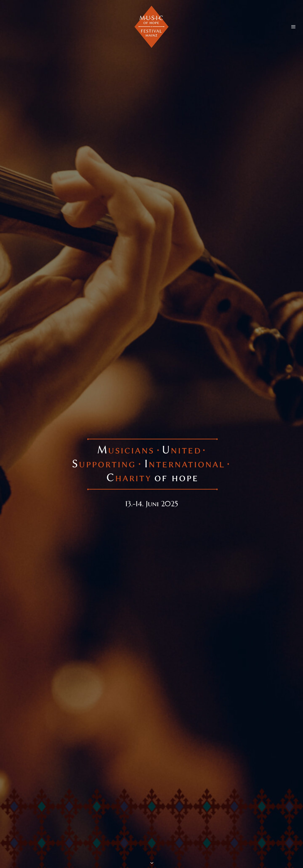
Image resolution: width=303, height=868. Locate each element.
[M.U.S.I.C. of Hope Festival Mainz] (151, 27)
